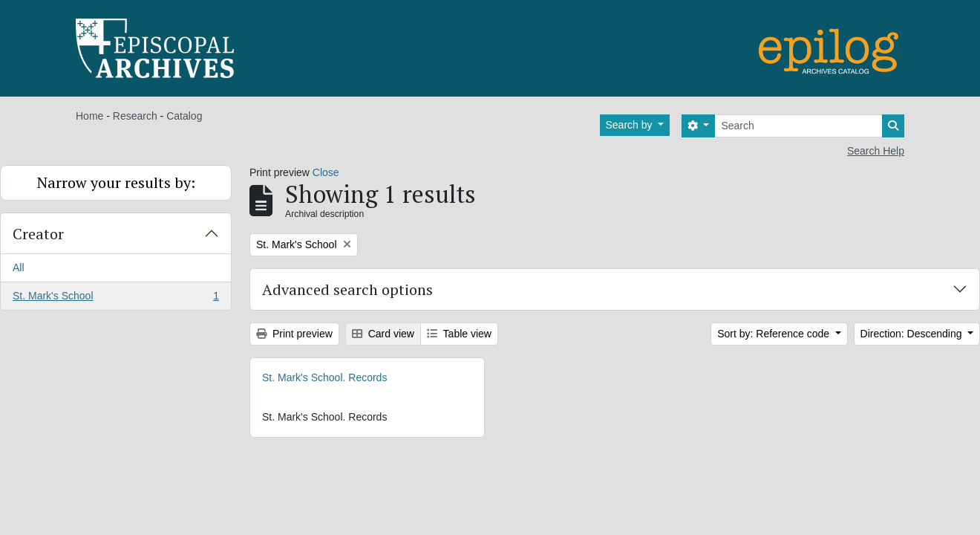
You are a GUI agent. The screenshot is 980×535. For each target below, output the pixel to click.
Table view (459, 334)
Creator (38, 234)
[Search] (798, 126)
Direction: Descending (913, 334)
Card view (383, 334)
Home (89, 116)
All (19, 267)
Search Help (876, 151)
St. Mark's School (115, 299)
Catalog (184, 116)
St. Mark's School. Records (324, 377)
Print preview (294, 334)
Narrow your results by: (116, 182)
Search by (631, 125)
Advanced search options (347, 289)
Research (135, 116)
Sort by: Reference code (775, 334)
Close (326, 172)
